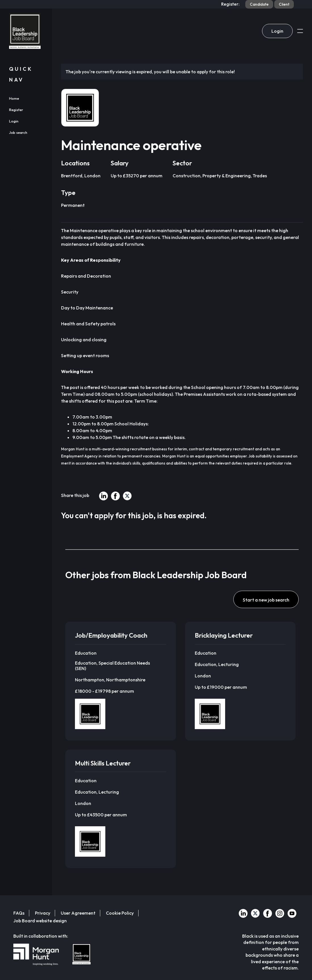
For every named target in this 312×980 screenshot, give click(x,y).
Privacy (43, 913)
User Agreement (78, 913)
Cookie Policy (120, 913)
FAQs (19, 913)
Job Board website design (40, 921)
